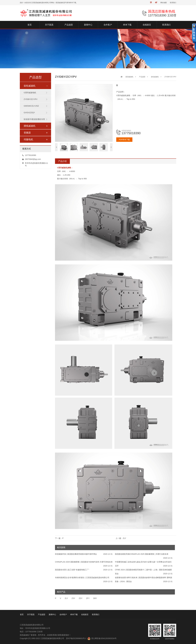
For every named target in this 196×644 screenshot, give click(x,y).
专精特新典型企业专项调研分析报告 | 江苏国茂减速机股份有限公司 (82, 578)
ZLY (66, 598)
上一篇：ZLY (121, 538)
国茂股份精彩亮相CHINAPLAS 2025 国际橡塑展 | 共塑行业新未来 (142, 554)
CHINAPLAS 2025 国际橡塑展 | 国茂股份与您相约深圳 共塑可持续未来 (84, 562)
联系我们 (173, 3)
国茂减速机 (129, 77)
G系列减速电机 (30, 93)
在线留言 (85, 614)
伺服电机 (28, 139)
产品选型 (142, 77)
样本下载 (74, 614)
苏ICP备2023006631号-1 (76, 638)
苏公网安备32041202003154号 (104, 638)
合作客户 (63, 614)
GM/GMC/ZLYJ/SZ (31, 106)
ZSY (73, 598)
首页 (22, 614)
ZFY (88, 598)
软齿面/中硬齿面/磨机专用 (34, 119)
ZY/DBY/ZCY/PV (31, 99)
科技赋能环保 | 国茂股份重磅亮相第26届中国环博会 (76, 554)
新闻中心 (52, 614)
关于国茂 (31, 614)
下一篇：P (59, 538)
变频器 (27, 133)
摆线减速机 (30, 126)
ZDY (81, 598)
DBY (95, 598)
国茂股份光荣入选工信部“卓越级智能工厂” (72, 570)
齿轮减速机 (30, 86)
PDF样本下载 (124, 140)
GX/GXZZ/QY (29, 113)
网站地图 (164, 3)
